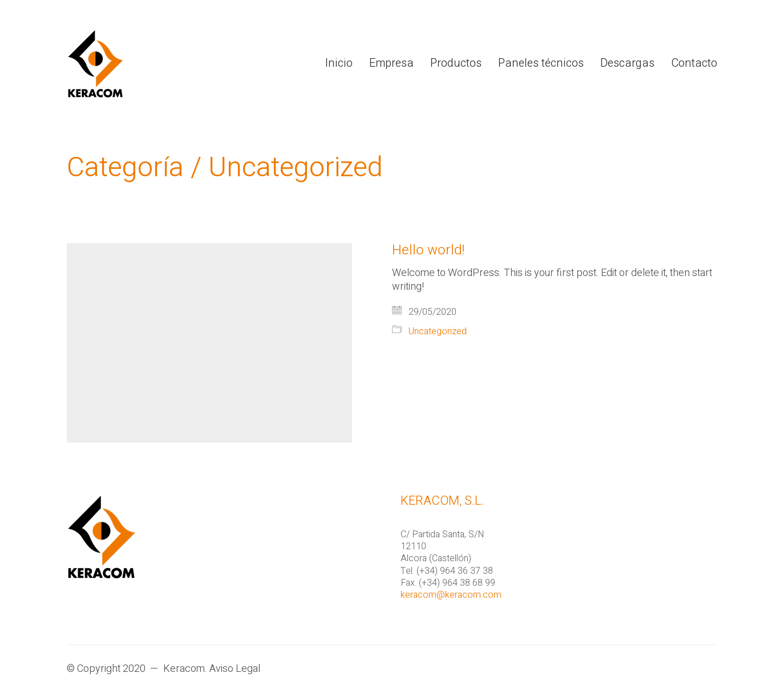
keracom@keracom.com (451, 595)
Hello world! (428, 250)
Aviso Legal (235, 669)
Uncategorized (296, 168)
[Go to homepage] (95, 64)
